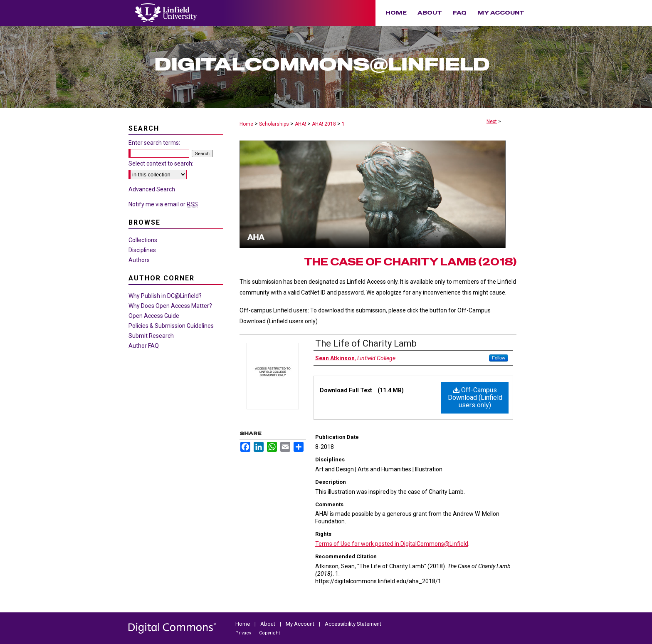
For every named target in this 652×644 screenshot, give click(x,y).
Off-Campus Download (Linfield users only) (475, 398)
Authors (139, 260)
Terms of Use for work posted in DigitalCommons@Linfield (392, 544)
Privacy (244, 633)
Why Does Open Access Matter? (170, 306)
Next (492, 121)
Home (246, 124)
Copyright (269, 633)
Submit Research (151, 336)
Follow (499, 358)
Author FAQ (144, 346)
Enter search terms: (154, 143)
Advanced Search (152, 189)
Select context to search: (161, 163)
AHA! (300, 124)
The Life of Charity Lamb (366, 343)
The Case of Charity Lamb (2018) (410, 262)
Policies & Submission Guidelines (171, 326)
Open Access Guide (154, 316)
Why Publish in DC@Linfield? (165, 296)
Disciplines (142, 250)
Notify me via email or (163, 204)
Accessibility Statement (353, 624)
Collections (143, 240)
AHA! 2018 (324, 124)
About (268, 624)
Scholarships (274, 124)
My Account (301, 624)
